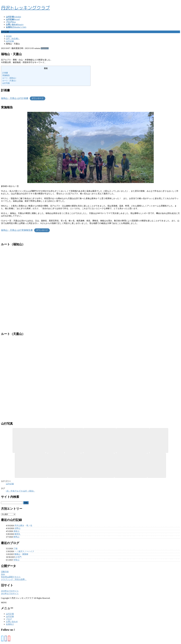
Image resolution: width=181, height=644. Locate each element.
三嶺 (15, 549)
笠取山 (16, 560)
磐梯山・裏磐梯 (21, 554)
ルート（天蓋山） (10, 81)
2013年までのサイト (10, 594)
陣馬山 (16, 537)
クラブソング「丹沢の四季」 (14, 579)
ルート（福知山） (10, 78)
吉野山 (17, 528)
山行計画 (10, 614)
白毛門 (18, 557)
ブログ (9, 619)
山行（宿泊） (29, 491)
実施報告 (6, 75)
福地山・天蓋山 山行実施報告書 (17, 230)
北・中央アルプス (15, 491)
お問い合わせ (12, 622)
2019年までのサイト (10, 591)
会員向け (10, 624)
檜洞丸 (17, 534)
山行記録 (45, 48)
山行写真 (6, 83)
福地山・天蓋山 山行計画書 (15, 98)
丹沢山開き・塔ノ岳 (23, 526)
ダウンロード (38, 98)
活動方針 (5, 572)
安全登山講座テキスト (11, 577)
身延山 (16, 531)
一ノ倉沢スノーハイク (24, 551)
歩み (3, 574)
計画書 (5, 73)
